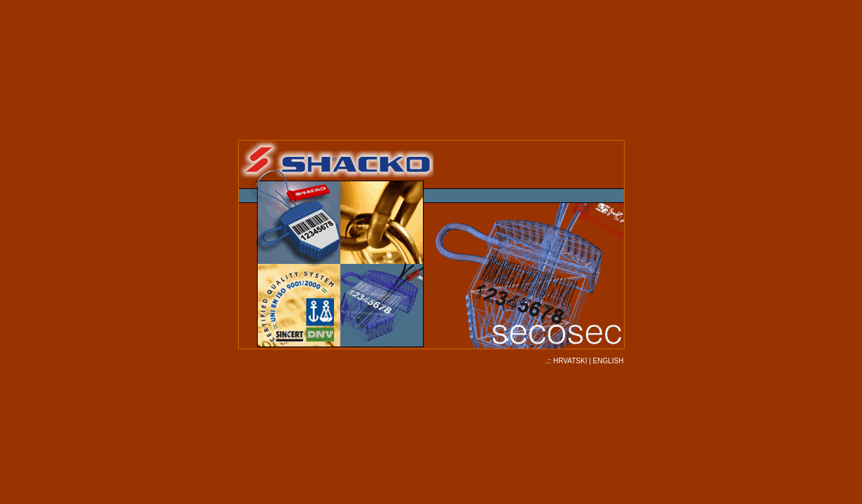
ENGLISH (609, 361)
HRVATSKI (570, 361)
